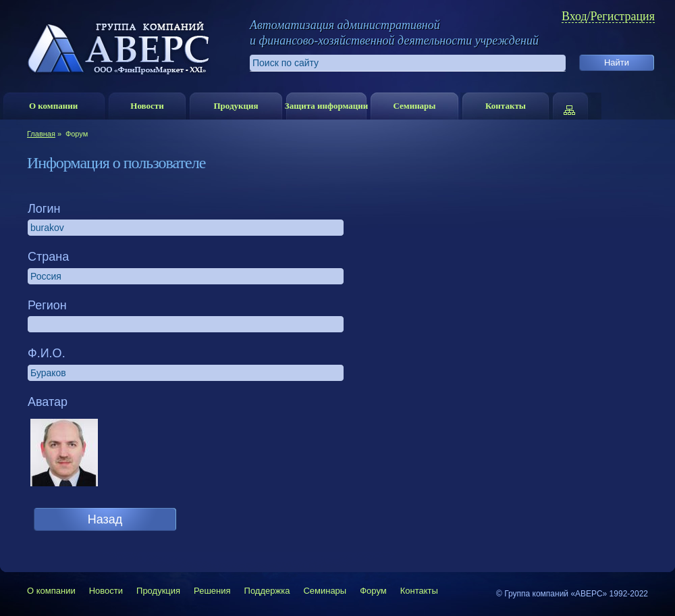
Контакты (506, 106)
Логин (44, 209)
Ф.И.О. (47, 353)
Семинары (414, 106)
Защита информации (326, 106)
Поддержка (267, 591)
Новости (147, 106)
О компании (53, 106)
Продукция (236, 106)
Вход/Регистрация (608, 17)
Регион (47, 305)
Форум (373, 591)
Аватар (48, 402)
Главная (41, 134)
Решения (212, 591)
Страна (48, 257)
